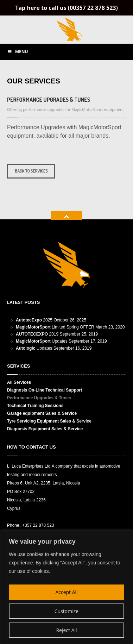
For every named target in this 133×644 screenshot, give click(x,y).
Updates (42, 341)
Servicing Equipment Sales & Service (49, 421)
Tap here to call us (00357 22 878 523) (66, 8)
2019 (37, 334)
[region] (66, 587)
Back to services (31, 171)
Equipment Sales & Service (45, 429)
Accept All (66, 592)
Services (19, 382)
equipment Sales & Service (42, 413)
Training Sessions (35, 406)
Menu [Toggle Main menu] (18, 52)
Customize (66, 611)
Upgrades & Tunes (49, 100)
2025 (34, 320)
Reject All (66, 630)
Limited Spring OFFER (55, 327)
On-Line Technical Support (45, 390)
